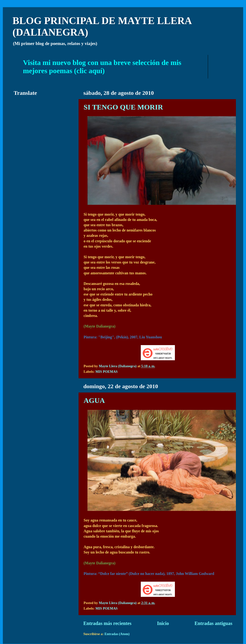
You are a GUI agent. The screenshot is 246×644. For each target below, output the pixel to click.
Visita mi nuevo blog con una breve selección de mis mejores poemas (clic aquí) (102, 67)
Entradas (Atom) (117, 634)
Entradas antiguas (213, 623)
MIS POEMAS (106, 372)
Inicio (163, 623)
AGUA (94, 400)
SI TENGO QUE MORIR (123, 107)
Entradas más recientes (107, 623)
